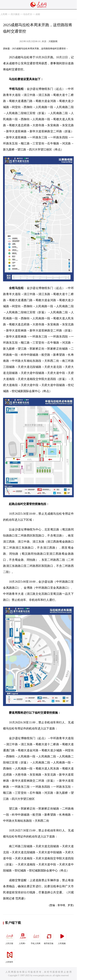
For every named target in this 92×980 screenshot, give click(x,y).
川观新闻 (53, 41)
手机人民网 (36, 938)
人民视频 (62, 938)
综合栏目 (28, 14)
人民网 (4, 14)
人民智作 (10, 956)
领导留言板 (49, 938)
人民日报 (10, 938)
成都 (38, 14)
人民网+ (23, 938)
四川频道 (15, 14)
